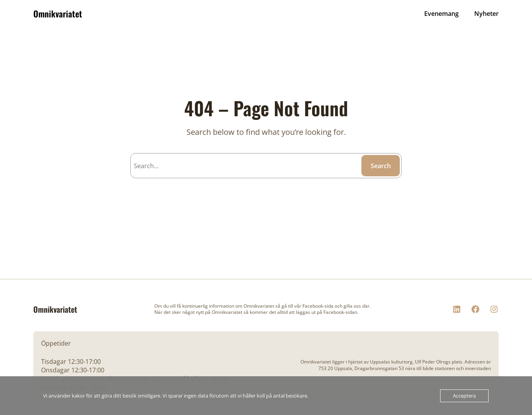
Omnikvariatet (58, 14)
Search (381, 166)
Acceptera (464, 396)
